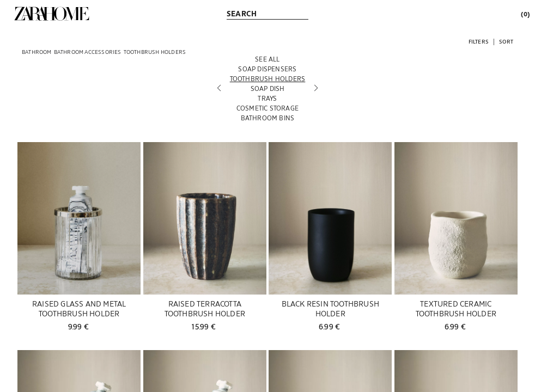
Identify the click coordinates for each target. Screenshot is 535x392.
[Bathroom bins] (268, 118)
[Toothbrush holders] (268, 78)
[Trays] (268, 98)
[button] (479, 41)
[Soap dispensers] (268, 69)
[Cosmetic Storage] (268, 108)
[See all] (268, 59)
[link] (52, 14)
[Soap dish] (268, 88)
